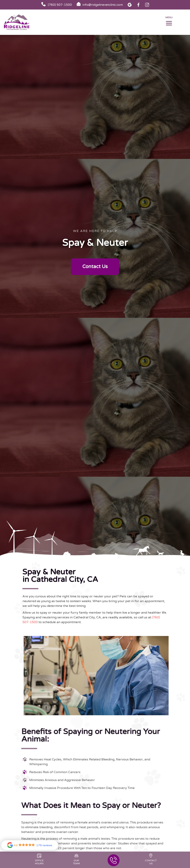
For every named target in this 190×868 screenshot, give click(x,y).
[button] (169, 22)
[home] (20, 22)
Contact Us (95, 267)
